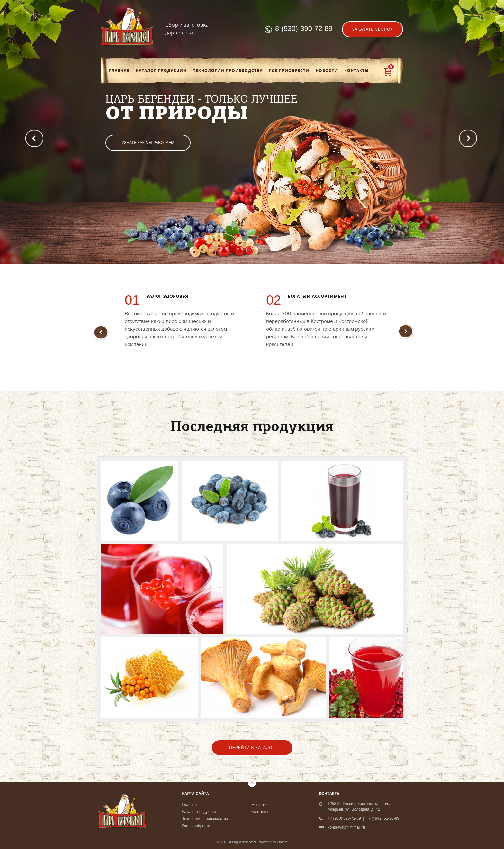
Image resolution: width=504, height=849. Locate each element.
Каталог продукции (161, 71)
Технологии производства (228, 71)
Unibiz (282, 842)
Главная (119, 71)
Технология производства (205, 819)
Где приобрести (289, 71)
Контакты (356, 71)
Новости (327, 71)
